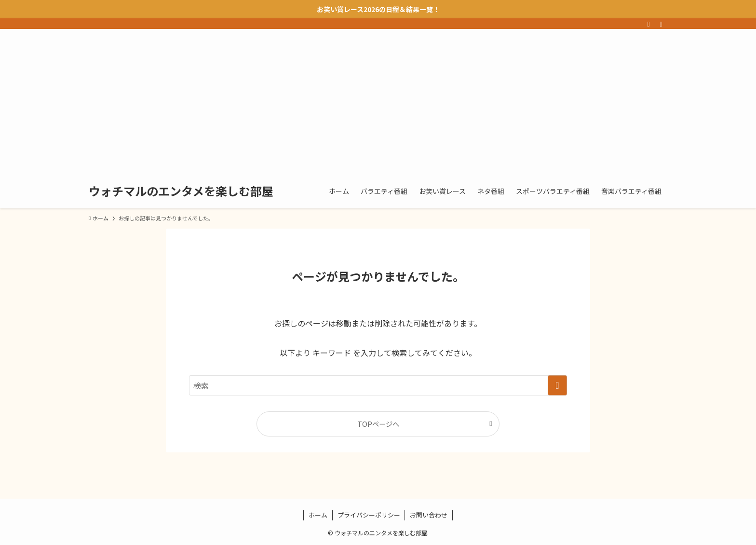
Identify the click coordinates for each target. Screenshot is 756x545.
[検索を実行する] (557, 385)
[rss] (648, 24)
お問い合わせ (429, 515)
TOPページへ (378, 424)
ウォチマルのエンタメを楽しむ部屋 (181, 191)
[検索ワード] (378, 385)
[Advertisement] (378, 101)
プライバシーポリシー (369, 515)
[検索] (661, 24)
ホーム (318, 515)
